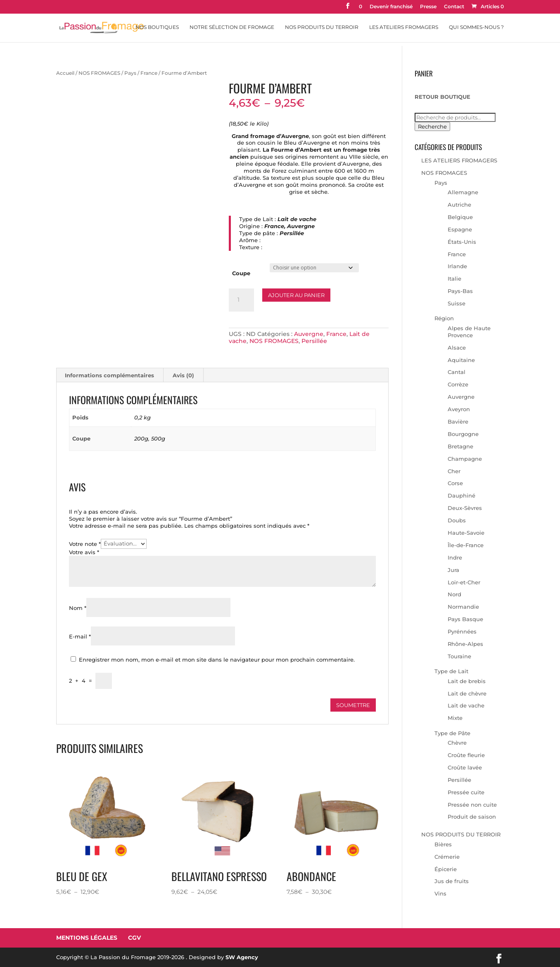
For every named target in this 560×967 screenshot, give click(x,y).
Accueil (65, 73)
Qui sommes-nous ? (476, 27)
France (149, 73)
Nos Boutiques (157, 27)
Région (444, 318)
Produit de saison (472, 817)
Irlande (457, 266)
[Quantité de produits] (241, 300)
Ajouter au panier (296, 295)
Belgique (460, 217)
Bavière (458, 422)
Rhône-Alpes (465, 644)
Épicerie (446, 869)
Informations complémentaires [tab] (109, 375)
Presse (428, 7)
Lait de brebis (467, 681)
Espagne (460, 229)
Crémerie (447, 857)
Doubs (457, 520)
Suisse (457, 303)
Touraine (459, 656)
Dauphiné (462, 495)
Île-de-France (466, 545)
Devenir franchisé (391, 7)
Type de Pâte (452, 733)
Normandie (463, 607)
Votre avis (84, 552)
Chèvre (457, 743)
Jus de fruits (452, 881)
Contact (454, 7)
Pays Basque (465, 619)
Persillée (314, 341)
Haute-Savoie (466, 533)
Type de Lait (451, 671)
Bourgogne (463, 434)
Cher (454, 471)
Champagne (465, 459)
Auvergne (309, 334)
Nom (78, 608)
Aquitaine (461, 360)
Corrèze (458, 384)
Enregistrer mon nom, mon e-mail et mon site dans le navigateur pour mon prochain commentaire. (217, 660)
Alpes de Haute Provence (469, 332)
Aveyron (459, 409)
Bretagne (460, 446)
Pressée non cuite (472, 805)
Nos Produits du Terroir (322, 27)
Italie (454, 279)
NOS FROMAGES (99, 73)
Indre (455, 557)
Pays (130, 73)
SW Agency (242, 957)
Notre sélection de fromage (232, 27)
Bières (443, 844)
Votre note (85, 543)
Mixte (455, 718)
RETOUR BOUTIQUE (443, 97)
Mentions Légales (87, 938)
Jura (453, 570)
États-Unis (462, 242)
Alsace (457, 348)
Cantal (457, 372)
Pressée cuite (466, 792)
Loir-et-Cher (464, 582)
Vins (440, 893)
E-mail (80, 636)
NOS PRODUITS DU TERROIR (461, 834)
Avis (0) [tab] (183, 375)
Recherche (432, 126)
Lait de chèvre (467, 693)
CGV (134, 938)
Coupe (241, 273)
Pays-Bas (460, 291)
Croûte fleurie (466, 755)
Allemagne (463, 192)
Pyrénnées (462, 631)
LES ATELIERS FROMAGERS (459, 160)
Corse (455, 483)
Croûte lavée (465, 767)
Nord (454, 594)
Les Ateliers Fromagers (404, 27)
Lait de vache (466, 705)
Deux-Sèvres (465, 508)
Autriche (459, 205)
